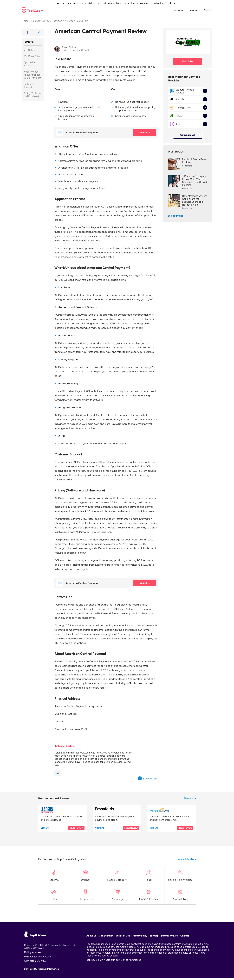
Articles (208, 10)
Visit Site (145, 132)
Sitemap (154, 927)
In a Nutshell (30, 50)
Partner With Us (170, 927)
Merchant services (41, 21)
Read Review (76, 828)
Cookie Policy (106, 927)
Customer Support (28, 85)
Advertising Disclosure (165, 3)
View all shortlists (187, 851)
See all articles (175, 216)
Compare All (188, 135)
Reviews (193, 10)
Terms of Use (123, 927)
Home (25, 21)
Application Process (30, 64)
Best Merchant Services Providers (184, 78)
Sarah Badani (69, 47)
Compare (178, 10)
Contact (185, 927)
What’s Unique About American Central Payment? (33, 75)
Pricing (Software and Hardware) (32, 95)
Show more (190, 798)
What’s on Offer (32, 56)
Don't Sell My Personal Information (41, 960)
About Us (91, 927)
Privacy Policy (140, 927)
